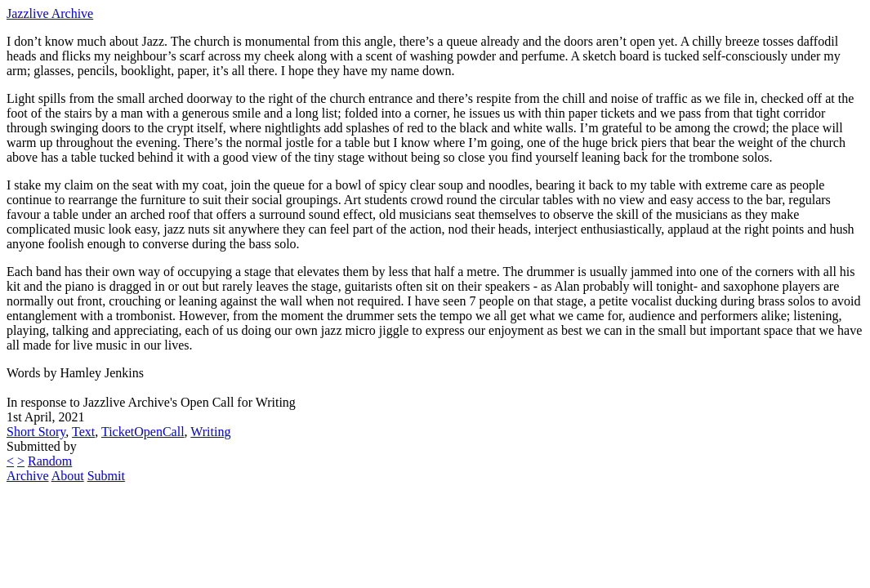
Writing (210, 432)
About (68, 476)
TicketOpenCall (143, 432)
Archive (28, 476)
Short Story (36, 432)
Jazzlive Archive (50, 13)
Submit (106, 476)
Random (50, 461)
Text (83, 432)
